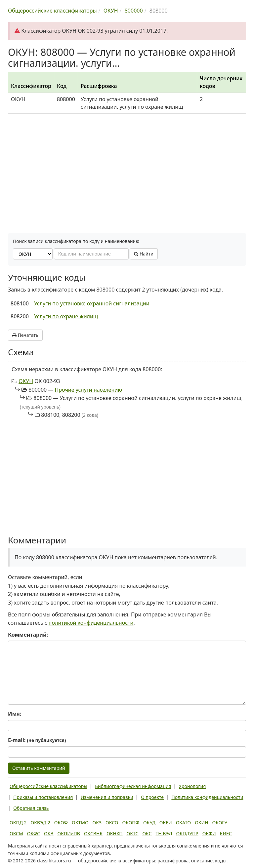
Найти (144, 254)
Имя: (15, 714)
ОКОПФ (131, 823)
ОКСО (112, 823)
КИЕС (226, 833)
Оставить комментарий (39, 768)
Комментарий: (28, 635)
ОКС (147, 833)
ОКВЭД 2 (41, 823)
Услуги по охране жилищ (66, 316)
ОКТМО (80, 823)
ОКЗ (97, 823)
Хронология (192, 786)
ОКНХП (114, 833)
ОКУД (149, 823)
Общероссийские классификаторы (48, 786)
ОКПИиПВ (69, 833)
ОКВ (49, 833)
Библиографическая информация (133, 786)
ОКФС (34, 833)
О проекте (152, 797)
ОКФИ (209, 833)
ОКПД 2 (18, 823)
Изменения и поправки (107, 797)
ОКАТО (184, 823)
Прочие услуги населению (88, 390)
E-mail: (37, 740)
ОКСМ (16, 833)
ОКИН (201, 823)
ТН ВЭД (164, 833)
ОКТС (133, 833)
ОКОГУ (220, 823)
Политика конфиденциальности (207, 797)
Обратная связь (31, 808)
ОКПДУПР (187, 833)
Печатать (25, 335)
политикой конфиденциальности (91, 623)
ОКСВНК (93, 833)
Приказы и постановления (43, 797)
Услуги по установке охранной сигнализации (92, 303)
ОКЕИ (166, 823)
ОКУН (26, 381)
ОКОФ (61, 823)
